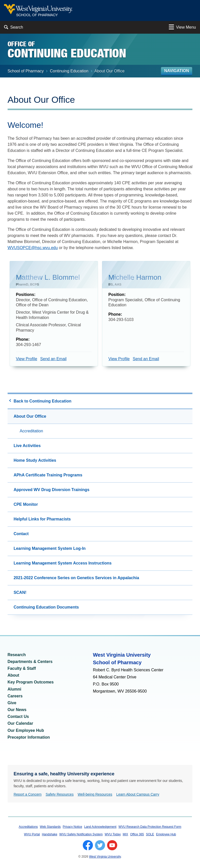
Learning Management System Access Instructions (63, 564)
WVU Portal (32, 835)
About (13, 676)
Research (17, 655)
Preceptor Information (29, 738)
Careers (15, 697)
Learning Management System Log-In (50, 549)
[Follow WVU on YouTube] (112, 846)
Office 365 (137, 835)
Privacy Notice (73, 827)
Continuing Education (69, 72)
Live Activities (27, 446)
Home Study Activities (35, 461)
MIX (125, 835)
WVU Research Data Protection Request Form (150, 827)
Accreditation (32, 431)
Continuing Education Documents (46, 608)
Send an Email (53, 359)
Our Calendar (20, 724)
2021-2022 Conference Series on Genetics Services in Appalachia (76, 578)
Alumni (14, 690)
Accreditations (28, 827)
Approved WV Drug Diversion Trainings (52, 490)
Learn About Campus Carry (138, 795)
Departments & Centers (30, 662)
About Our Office (30, 417)
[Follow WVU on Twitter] (100, 846)
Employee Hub (166, 835)
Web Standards (50, 827)
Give (12, 703)
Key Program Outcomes (31, 683)
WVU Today (113, 835)
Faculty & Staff (22, 669)
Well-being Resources (95, 795)
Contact (21, 534)
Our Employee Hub (26, 731)
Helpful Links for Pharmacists (42, 520)
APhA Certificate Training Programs (48, 476)
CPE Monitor (26, 505)
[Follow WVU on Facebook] (88, 846)
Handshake (49, 835)
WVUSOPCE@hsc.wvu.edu (33, 248)
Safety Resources (60, 795)
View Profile (27, 359)
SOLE (150, 835)
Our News (17, 710)
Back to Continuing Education (43, 402)
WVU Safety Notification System (81, 835)
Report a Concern (28, 795)
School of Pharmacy (26, 72)
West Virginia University (105, 857)
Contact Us (18, 717)
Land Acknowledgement (100, 827)
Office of (67, 49)
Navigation (177, 71)
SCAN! (20, 593)
